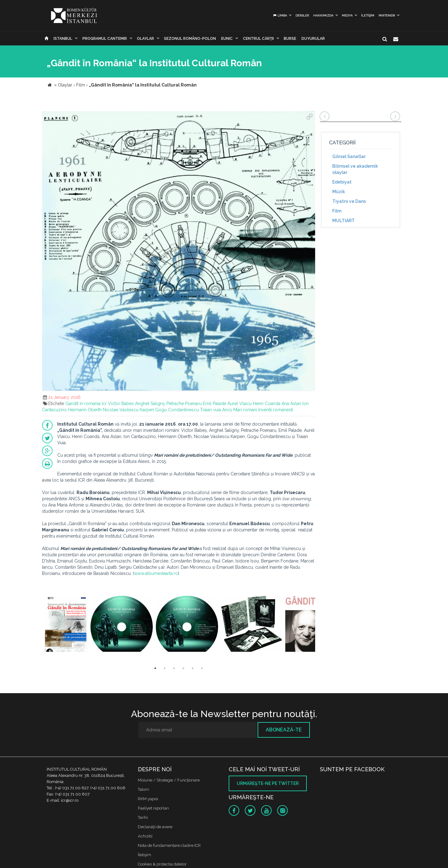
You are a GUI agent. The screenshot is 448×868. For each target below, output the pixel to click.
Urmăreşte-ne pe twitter (268, 783)
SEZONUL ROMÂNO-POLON (190, 39)
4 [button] (183, 668)
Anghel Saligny (150, 404)
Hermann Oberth (85, 410)
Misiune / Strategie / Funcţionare (169, 780)
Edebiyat (342, 182)
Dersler (302, 15)
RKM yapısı (148, 799)
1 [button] (155, 668)
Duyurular (313, 39)
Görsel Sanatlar (349, 156)
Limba (280, 15)
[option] (65, 625)
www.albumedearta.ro (156, 573)
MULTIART (343, 221)
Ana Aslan (291, 404)
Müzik (339, 192)
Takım (143, 789)
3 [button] (174, 668)
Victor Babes (121, 404)
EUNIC (227, 39)
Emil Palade (215, 404)
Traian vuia (210, 410)
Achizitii (145, 836)
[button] (310, 117)
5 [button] (193, 668)
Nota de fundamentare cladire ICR (169, 845)
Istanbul (63, 39)
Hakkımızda (323, 15)
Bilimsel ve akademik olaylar (355, 169)
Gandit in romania (83, 404)
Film (337, 211)
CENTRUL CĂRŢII (258, 39)
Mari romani (245, 410)
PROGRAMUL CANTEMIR (105, 39)
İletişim (368, 15)
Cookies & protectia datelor (162, 864)
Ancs (227, 410)
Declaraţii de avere (155, 827)
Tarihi (143, 817)
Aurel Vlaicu (240, 404)
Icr (104, 404)
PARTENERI (387, 15)
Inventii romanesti (276, 410)
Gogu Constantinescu (177, 410)
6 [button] (202, 668)
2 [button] (165, 668)
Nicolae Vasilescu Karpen (128, 410)
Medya (347, 15)
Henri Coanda (267, 404)
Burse (290, 39)
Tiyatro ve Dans (349, 201)
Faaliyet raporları (153, 808)
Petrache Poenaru (184, 404)
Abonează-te (284, 730)
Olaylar (145, 39)
